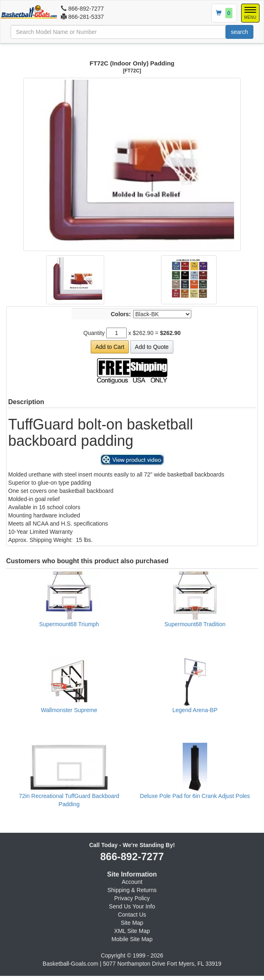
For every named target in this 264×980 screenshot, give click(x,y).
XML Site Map (132, 931)
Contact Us (132, 915)
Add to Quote (152, 347)
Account (132, 882)
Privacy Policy (132, 898)
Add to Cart (110, 347)
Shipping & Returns (132, 890)
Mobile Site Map (132, 939)
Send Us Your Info (132, 906)
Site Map (132, 923)
